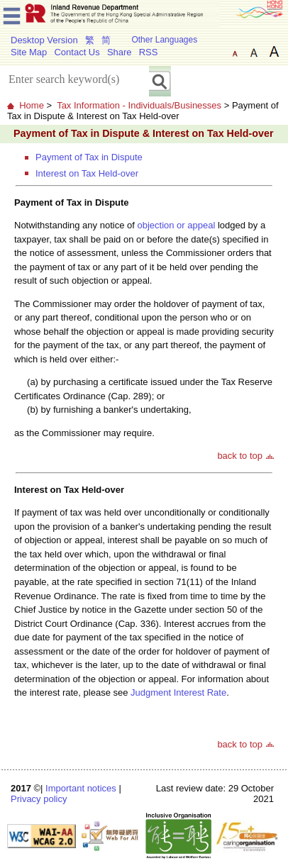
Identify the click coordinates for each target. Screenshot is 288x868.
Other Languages (164, 40)
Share (120, 52)
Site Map (29, 52)
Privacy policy (39, 799)
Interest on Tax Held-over (87, 173)
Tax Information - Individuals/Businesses (139, 105)
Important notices (81, 788)
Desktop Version (44, 40)
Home (32, 105)
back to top (240, 456)
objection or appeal (176, 225)
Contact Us (77, 52)
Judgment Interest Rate (178, 692)
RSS (149, 52)
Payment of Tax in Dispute (89, 157)
